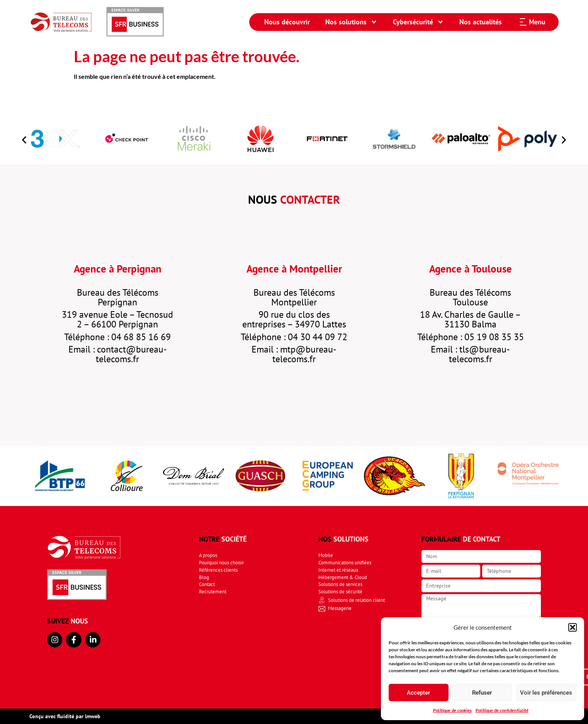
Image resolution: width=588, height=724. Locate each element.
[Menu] (523, 22)
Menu (537, 22)
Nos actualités (481, 22)
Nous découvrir (287, 22)
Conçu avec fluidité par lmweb (65, 716)
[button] (573, 627)
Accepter (418, 693)
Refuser (482, 693)
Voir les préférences (546, 693)
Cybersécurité (418, 22)
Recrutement (213, 592)
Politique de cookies (452, 710)
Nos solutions (351, 22)
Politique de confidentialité (502, 710)
